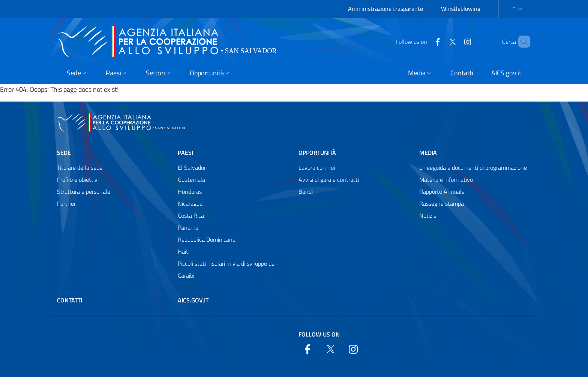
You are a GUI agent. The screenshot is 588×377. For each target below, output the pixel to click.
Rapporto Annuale (442, 191)
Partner (66, 203)
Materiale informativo (446, 180)
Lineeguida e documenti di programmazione (473, 168)
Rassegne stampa (442, 203)
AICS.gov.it (193, 300)
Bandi (306, 191)
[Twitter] (440, 41)
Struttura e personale (84, 191)
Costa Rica (191, 215)
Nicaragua (190, 203)
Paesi (185, 153)
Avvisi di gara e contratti (329, 180)
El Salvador (192, 168)
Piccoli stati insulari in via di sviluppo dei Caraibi (227, 269)
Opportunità (317, 153)
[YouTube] (455, 41)
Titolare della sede (80, 168)
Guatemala (191, 180)
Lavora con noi (317, 168)
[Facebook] (425, 41)
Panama (188, 227)
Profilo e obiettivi (78, 180)
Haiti (184, 251)
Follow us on (319, 334)
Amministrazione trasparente (385, 9)
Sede (64, 153)
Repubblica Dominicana (207, 239)
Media (428, 153)
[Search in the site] (521, 42)
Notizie (428, 215)
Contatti (70, 300)
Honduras (190, 191)
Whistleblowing (461, 9)
